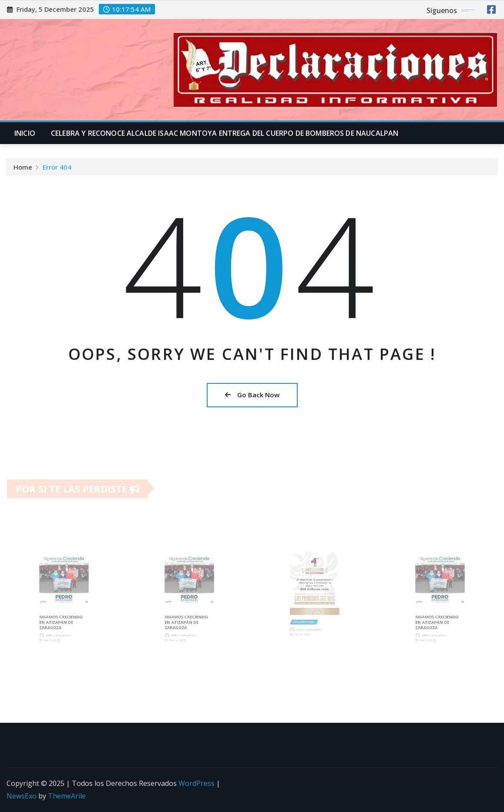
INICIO (25, 133)
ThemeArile (67, 796)
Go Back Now (252, 395)
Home (23, 169)
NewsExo (22, 796)
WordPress (197, 783)
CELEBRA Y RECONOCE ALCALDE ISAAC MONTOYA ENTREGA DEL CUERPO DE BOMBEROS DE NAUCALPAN (225, 133)
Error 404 (57, 169)
